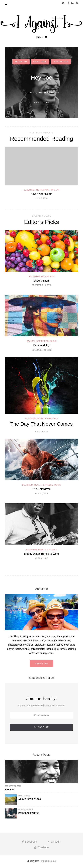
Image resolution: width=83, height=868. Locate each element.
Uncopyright (33, 861)
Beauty (31, 341)
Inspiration (61, 62)
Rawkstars (52, 418)
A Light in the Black (30, 799)
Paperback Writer (29, 813)
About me (41, 664)
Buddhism (21, 62)
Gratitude (40, 62)
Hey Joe (9, 790)
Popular (55, 190)
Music (53, 341)
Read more (41, 102)
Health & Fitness (44, 485)
